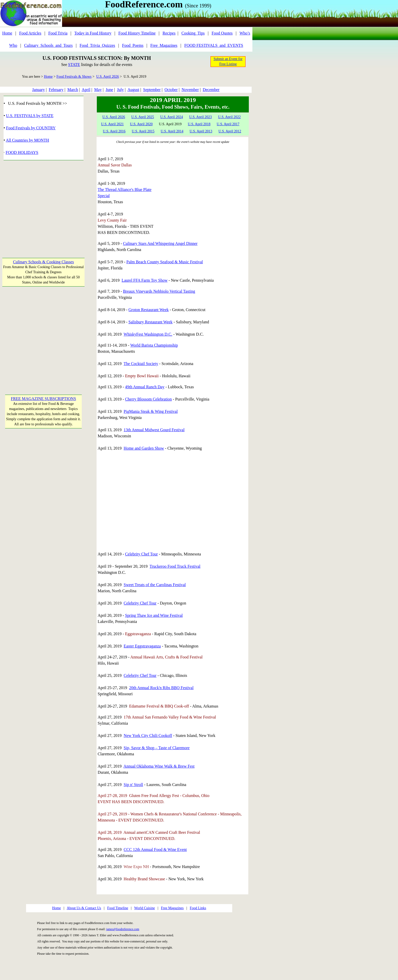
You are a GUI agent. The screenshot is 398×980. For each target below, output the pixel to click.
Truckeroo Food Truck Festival (175, 566)
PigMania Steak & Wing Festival (151, 411)
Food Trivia (58, 33)
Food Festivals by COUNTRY (31, 128)
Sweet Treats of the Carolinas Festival (155, 585)
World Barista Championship (154, 345)
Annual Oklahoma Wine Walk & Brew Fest (159, 766)
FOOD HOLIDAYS (22, 152)
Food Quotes (222, 33)
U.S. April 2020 (141, 124)
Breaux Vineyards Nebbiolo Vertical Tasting (159, 291)
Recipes (169, 33)
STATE (74, 65)
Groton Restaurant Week (149, 310)
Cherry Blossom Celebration (148, 399)
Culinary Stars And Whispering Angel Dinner (160, 243)
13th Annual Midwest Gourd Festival (154, 430)
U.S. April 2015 (143, 131)
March (73, 90)
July (120, 90)
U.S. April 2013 (201, 131)
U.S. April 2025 (143, 117)
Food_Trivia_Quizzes (97, 45)
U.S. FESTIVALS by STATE (30, 116)
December (211, 90)
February (56, 90)
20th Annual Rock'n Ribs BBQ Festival (161, 688)
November (190, 90)
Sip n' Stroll (133, 785)
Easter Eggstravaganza (142, 646)
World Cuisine (144, 908)
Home (7, 33)
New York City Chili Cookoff (148, 736)
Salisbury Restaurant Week (151, 322)
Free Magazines (172, 908)
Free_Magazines (164, 45)
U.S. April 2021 (113, 124)
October (171, 90)
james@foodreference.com (123, 929)
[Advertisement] (44, 206)
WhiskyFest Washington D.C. (148, 334)
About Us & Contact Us (84, 908)
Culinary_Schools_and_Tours (48, 45)
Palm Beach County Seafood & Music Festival (165, 262)
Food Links (198, 908)
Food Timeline (118, 908)
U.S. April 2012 (230, 131)
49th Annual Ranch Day (145, 387)
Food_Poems (133, 45)
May (98, 90)
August (133, 90)
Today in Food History (93, 33)
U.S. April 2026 (108, 77)
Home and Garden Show (144, 448)
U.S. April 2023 (200, 117)
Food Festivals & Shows (74, 77)
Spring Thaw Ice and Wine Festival (154, 615)
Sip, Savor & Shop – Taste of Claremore (157, 748)
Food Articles (30, 33)
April (86, 90)
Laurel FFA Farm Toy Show (145, 280)
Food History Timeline (137, 33)
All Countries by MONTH (27, 140)
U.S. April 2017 (228, 124)
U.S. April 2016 (114, 131)
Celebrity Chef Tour (141, 554)
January (39, 90)
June (109, 90)
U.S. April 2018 (199, 124)
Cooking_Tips (193, 33)
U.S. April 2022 (230, 117)
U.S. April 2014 (172, 131)
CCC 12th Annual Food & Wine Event (155, 850)
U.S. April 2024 (172, 117)
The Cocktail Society (141, 364)
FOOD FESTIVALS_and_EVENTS (214, 45)
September (152, 90)
